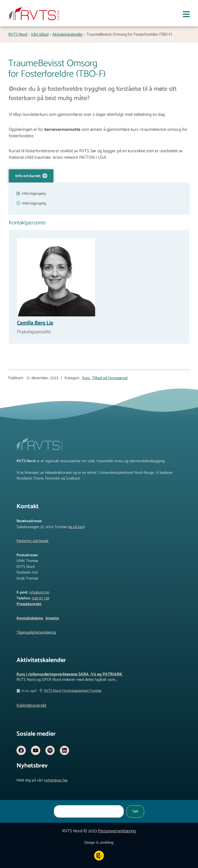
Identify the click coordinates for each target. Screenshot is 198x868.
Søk (135, 811)
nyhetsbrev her (56, 780)
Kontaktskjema (30, 618)
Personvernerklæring (117, 831)
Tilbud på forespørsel (110, 378)
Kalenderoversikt (31, 705)
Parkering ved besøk (32, 541)
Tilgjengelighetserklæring (36, 632)
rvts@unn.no (39, 592)
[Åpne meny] (186, 15)
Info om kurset (28, 176)
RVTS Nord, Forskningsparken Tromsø (73, 691)
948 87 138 (41, 598)
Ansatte (52, 618)
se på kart (76, 527)
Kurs (86, 378)
